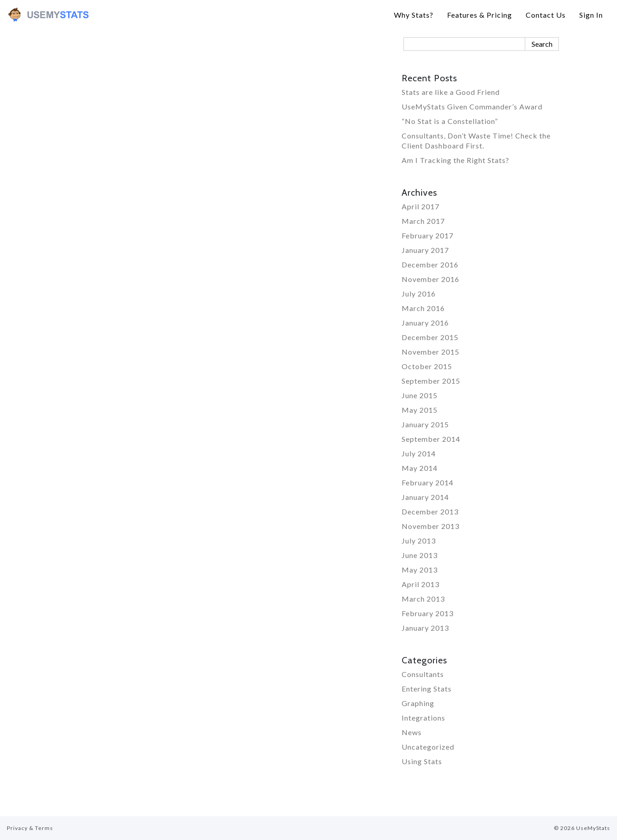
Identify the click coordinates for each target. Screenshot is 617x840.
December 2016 (430, 264)
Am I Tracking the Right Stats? (455, 160)
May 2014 (420, 468)
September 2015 (431, 381)
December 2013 (430, 511)
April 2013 (420, 584)
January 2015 (425, 424)
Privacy (17, 828)
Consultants (423, 674)
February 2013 (428, 613)
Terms (44, 828)
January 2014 (425, 497)
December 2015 (430, 337)
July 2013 (419, 541)
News (412, 732)
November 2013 (430, 526)
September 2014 (431, 439)
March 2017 (423, 221)
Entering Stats (427, 689)
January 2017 (425, 250)
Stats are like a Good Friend (451, 92)
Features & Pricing (480, 15)
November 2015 (430, 352)
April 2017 (420, 206)
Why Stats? (414, 15)
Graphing (418, 703)
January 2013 (425, 628)
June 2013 (420, 555)
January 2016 (425, 323)
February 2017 (428, 235)
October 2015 (427, 366)
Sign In (591, 15)
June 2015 (420, 395)
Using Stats (422, 761)
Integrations (423, 718)
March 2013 (423, 599)
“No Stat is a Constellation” (450, 121)
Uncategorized (428, 747)
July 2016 (419, 294)
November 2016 (430, 279)
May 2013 (420, 570)
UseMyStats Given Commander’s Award (472, 106)
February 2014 (428, 482)
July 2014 (419, 453)
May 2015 (420, 410)
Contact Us (546, 15)
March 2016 (423, 308)
